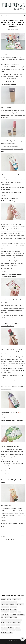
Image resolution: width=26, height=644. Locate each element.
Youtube (10, 633)
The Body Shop (5, 607)
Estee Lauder (14, 610)
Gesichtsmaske (13, 617)
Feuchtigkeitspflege (6, 622)
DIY (20, 630)
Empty (19, 599)
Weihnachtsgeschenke (16, 620)
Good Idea (4, 633)
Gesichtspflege (5, 612)
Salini (21, 643)
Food (16, 630)
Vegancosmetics (5, 620)
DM (2, 617)
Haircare (12, 604)
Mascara (3, 628)
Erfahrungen (13, 602)
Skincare (3, 599)
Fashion (6, 617)
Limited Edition (17, 622)
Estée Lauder (4, 630)
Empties (3, 544)
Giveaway (17, 628)
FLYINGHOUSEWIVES (11, 643)
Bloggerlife (13, 607)
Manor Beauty (16, 625)
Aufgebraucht (5, 602)
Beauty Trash (5, 604)
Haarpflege (13, 615)
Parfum (3, 625)
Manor (7, 615)
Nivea (2, 615)
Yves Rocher (13, 612)
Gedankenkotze (19, 604)
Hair (19, 612)
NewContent (9, 544)
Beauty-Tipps (21, 615)
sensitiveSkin (10, 628)
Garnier (11, 630)
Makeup (14, 599)
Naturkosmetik (5, 610)
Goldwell (9, 625)
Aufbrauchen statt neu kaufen (13, 543)
